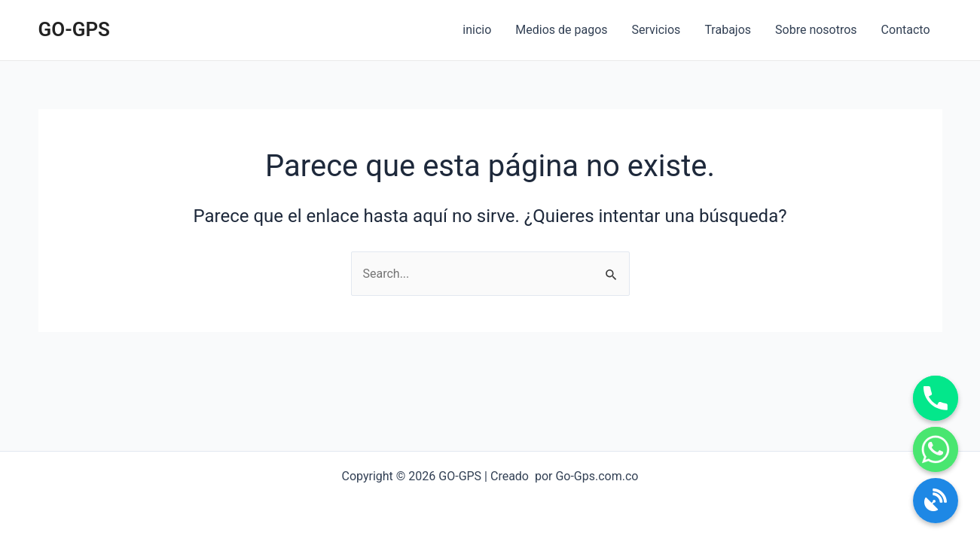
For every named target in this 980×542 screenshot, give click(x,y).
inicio (477, 30)
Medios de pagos (561, 30)
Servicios (656, 30)
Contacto (906, 30)
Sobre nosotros (816, 30)
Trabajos (728, 30)
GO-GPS (74, 29)
